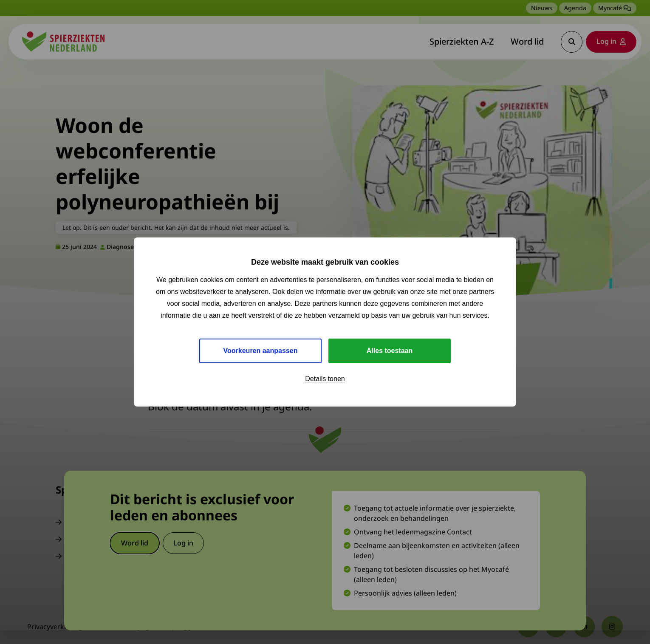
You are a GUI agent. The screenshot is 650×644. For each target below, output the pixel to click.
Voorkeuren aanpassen (261, 351)
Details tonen (325, 379)
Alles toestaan (390, 351)
